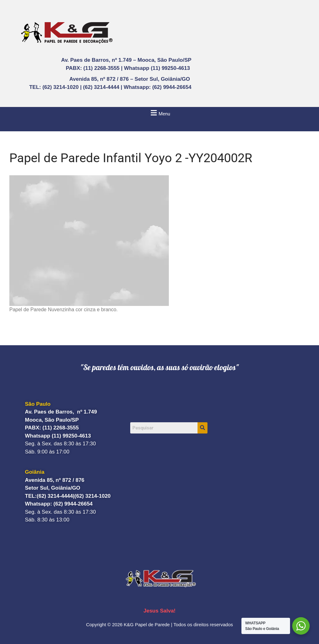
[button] (159, 113)
